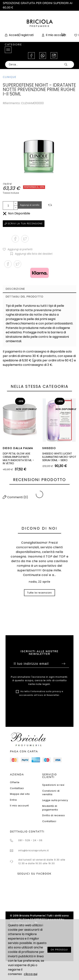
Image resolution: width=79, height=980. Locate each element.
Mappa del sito (20, 794)
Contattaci (17, 788)
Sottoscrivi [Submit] (63, 664)
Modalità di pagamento (50, 808)
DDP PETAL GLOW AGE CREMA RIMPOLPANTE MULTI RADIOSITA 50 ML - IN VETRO (18, 458)
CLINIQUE (10, 77)
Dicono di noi (39, 528)
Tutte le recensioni (39, 593)
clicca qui (31, 974)
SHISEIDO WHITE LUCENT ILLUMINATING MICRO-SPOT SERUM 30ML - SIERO (59, 457)
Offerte (15, 782)
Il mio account (19, 806)
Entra (13, 800)
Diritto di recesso (54, 815)
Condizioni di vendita (51, 793)
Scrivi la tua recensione (24, 224)
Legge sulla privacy (55, 800)
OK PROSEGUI (59, 950)
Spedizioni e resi (53, 785)
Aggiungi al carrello (30, 205)
